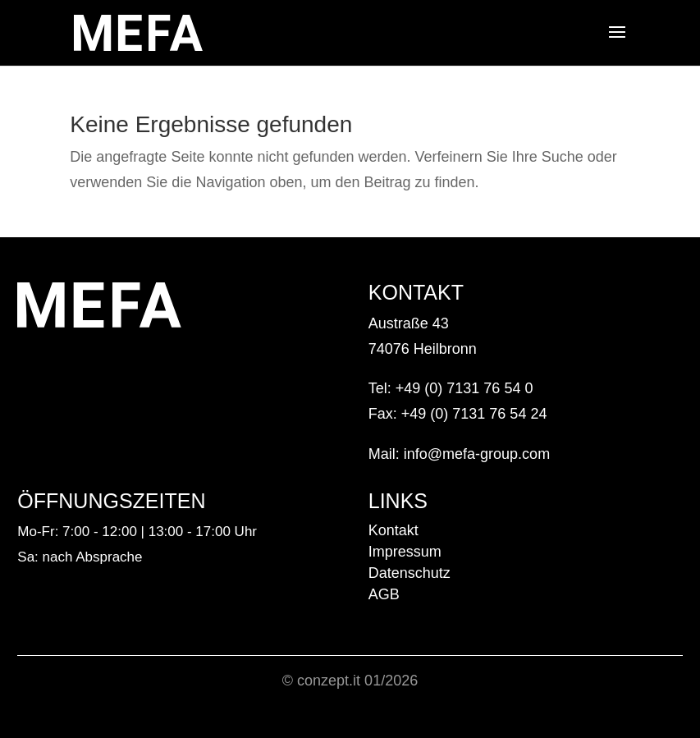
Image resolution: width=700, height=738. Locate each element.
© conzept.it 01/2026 (350, 681)
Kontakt (393, 530)
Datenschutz (409, 573)
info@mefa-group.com (477, 454)
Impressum (405, 552)
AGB (384, 594)
